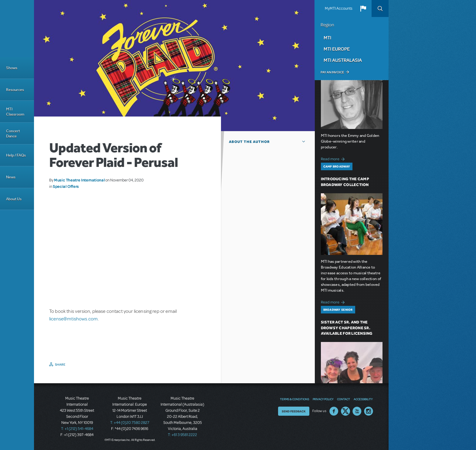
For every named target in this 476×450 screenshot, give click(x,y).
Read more (334, 158)
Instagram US (369, 411)
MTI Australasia (343, 60)
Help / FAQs (16, 155)
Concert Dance (13, 134)
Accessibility (363, 399)
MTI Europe (337, 49)
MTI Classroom (15, 112)
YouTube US (357, 411)
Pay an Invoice (332, 72)
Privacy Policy (323, 399)
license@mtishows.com (73, 319)
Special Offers (66, 186)
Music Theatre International (79, 180)
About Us (14, 199)
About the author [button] (249, 142)
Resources (15, 90)
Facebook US (334, 411)
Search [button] (380, 8)
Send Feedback (294, 411)
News (11, 177)
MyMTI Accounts (339, 8)
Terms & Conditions (294, 399)
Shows (12, 68)
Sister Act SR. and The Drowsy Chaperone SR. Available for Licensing (347, 328)
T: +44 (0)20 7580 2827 (130, 423)
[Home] (17, 29)
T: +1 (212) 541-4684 (77, 429)
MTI (327, 38)
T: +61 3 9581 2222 (182, 435)
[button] (363, 8)
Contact (343, 399)
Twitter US (345, 411)
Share (60, 364)
